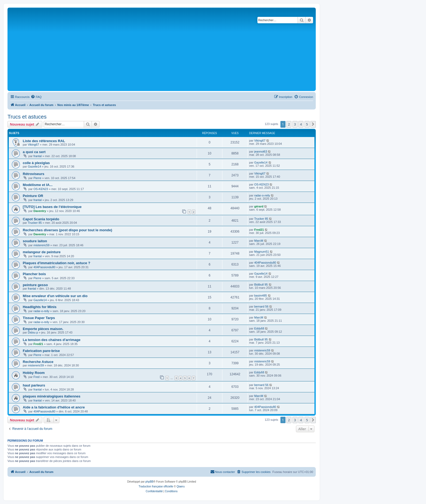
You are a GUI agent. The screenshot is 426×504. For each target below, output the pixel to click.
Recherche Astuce (38, 362)
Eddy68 (259, 328)
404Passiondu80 (44, 267)
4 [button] (301, 124)
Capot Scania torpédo (41, 219)
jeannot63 (261, 151)
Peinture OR (33, 196)
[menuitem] (36, 97)
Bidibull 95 (261, 285)
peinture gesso (35, 285)
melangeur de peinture (42, 252)
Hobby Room (34, 373)
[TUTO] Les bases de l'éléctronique (52, 207)
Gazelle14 (35, 166)
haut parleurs (34, 385)
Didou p (33, 332)
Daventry (40, 211)
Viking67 (33, 145)
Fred (37, 377)
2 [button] (289, 124)
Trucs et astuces (27, 117)
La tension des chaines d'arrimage (52, 340)
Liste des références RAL (44, 141)
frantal (38, 156)
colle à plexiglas (36, 163)
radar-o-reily (262, 195)
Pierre (37, 178)
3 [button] (295, 124)
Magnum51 (262, 252)
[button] (313, 124)
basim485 (261, 295)
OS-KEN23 (41, 189)
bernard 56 (261, 306)
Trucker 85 (35, 223)
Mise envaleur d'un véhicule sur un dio (55, 296)
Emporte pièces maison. (43, 329)
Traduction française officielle (156, 486)
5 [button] (307, 124)
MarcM (259, 241)
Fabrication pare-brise (41, 351)
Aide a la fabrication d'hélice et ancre (54, 407)
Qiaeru (181, 486)
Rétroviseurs (34, 174)
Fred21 (259, 230)
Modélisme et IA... (38, 185)
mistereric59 (41, 245)
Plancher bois (34, 274)
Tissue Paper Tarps (39, 318)
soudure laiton (35, 241)
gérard (259, 206)
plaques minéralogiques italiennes (52, 396)
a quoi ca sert (34, 152)
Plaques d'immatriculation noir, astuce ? (56, 263)
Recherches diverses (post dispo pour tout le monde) (67, 230)
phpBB (149, 482)
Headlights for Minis (40, 307)
